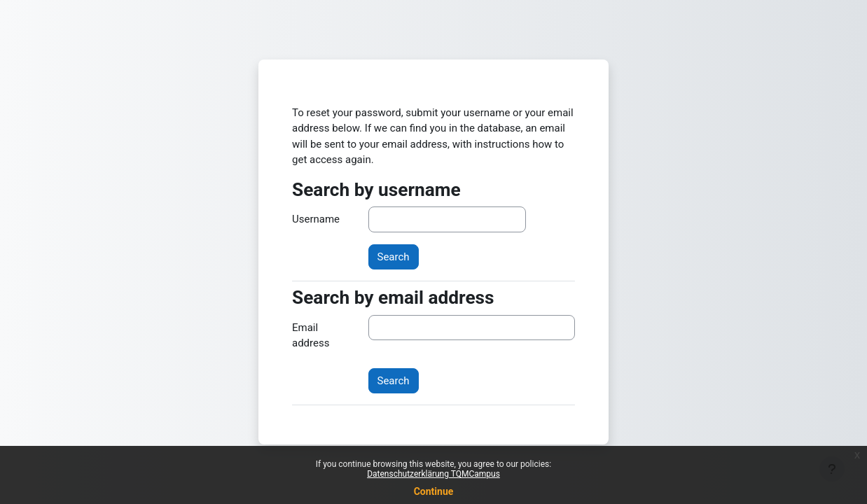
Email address (311, 336)
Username (316, 219)
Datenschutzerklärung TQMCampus (433, 474)
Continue (434, 491)
